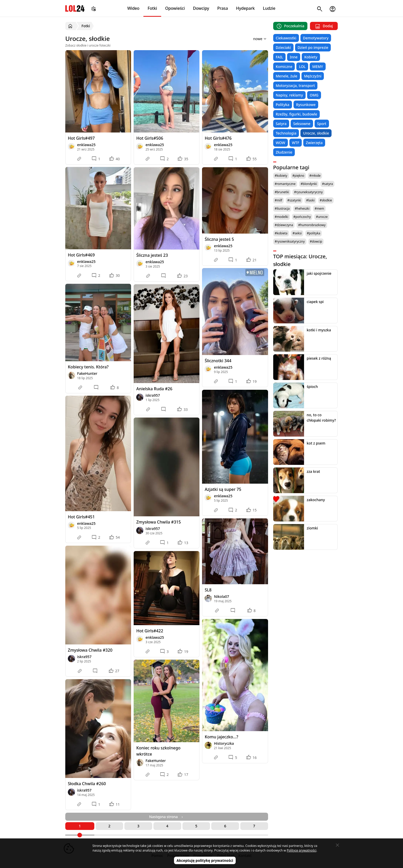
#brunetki (282, 192)
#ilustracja (282, 209)
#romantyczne (285, 184)
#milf (278, 200)
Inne (294, 57)
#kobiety (281, 176)
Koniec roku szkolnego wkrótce (158, 751)
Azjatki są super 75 (223, 489)
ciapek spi (315, 302)
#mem (319, 209)
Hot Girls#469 (81, 255)
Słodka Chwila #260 (87, 784)
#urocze (322, 217)
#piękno (298, 176)
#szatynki (294, 200)
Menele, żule (287, 76)
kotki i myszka (319, 330)
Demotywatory (316, 38)
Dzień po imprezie (313, 47)
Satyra (281, 124)
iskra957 (153, 395)
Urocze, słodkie (316, 133)
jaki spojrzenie (319, 273)
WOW (281, 143)
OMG (314, 95)
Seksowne (302, 124)
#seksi (297, 233)
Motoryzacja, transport (295, 86)
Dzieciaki (283, 47)
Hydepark (245, 8)
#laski (310, 200)
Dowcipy (201, 8)
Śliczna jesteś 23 (152, 255)
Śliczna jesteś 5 (219, 239)
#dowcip (316, 241)
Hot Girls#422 (150, 631)
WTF (296, 143)
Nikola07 (221, 596)
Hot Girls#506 (150, 138)
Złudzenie (284, 152)
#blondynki (309, 184)
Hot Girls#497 (81, 138)
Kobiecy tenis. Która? (88, 367)
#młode (315, 176)
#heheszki (302, 209)
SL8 (208, 590)
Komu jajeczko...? (221, 737)
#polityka (314, 233)
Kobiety (311, 57)
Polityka (283, 105)
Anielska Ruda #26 (154, 389)
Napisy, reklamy (289, 95)
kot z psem (316, 443)
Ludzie (269, 8)
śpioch (312, 387)
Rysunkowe (306, 105)
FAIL (280, 57)
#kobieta (281, 233)
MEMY (318, 67)
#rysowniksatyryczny (290, 241)
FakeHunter (87, 373)
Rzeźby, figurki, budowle (297, 114)
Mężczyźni (313, 76)
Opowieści (175, 8)
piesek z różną (319, 358)
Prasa (222, 8)
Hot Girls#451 (81, 517)
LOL (302, 67)
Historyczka (224, 743)
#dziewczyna (284, 225)
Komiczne (284, 67)
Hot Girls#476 (218, 138)
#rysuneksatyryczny (308, 192)
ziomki (312, 528)
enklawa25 (86, 145)
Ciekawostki (286, 38)
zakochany (316, 500)
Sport (322, 124)
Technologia (286, 133)
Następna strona (167, 817)
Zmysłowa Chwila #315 (158, 522)
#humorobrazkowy (312, 225)
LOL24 (75, 8)
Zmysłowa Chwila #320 (90, 650)
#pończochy (302, 217)
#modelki (282, 217)
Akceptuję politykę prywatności (205, 860)
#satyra (327, 184)
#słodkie (326, 200)
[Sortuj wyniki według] (253, 39)
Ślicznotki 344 (218, 361)
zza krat (313, 471)
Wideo (133, 8)
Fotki (152, 8)
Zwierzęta (314, 143)
